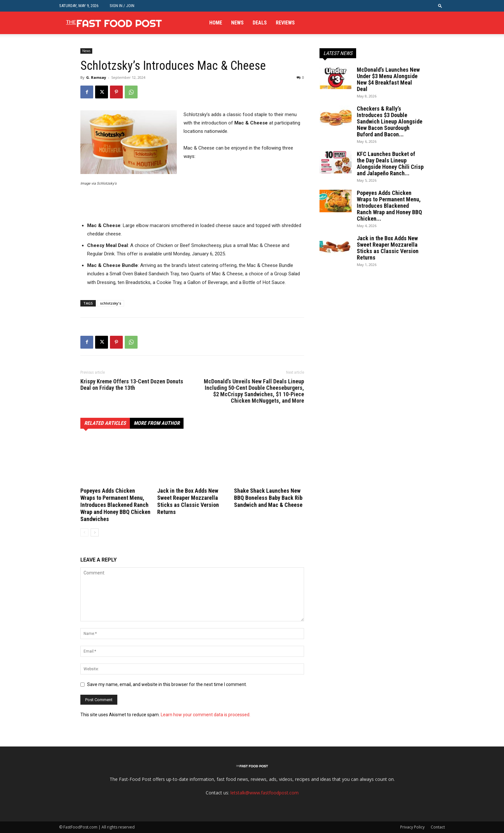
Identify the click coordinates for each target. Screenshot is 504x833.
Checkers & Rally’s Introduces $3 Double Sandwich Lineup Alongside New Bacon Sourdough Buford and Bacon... (390, 121)
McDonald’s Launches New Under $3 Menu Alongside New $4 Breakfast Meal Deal (388, 79)
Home (216, 23)
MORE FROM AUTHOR (157, 423)
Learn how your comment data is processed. (206, 715)
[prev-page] (84, 532)
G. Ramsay (96, 77)
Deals (260, 23)
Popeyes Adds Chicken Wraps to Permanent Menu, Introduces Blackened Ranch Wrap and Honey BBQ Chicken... (389, 206)
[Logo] (114, 23)
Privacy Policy (412, 827)
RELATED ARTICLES (105, 423)
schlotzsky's (111, 303)
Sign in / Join (122, 6)
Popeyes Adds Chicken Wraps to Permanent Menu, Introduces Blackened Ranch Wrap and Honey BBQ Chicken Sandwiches (115, 505)
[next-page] (95, 532)
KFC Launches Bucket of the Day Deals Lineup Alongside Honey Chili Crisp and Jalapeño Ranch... (390, 164)
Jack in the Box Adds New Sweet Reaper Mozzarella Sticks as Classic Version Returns (188, 501)
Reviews (285, 23)
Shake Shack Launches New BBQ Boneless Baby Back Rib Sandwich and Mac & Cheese (268, 498)
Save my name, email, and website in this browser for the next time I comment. (167, 684)
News (237, 23)
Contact (438, 827)
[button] (440, 6)
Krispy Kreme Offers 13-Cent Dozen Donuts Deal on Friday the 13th (132, 385)
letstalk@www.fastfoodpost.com (265, 793)
